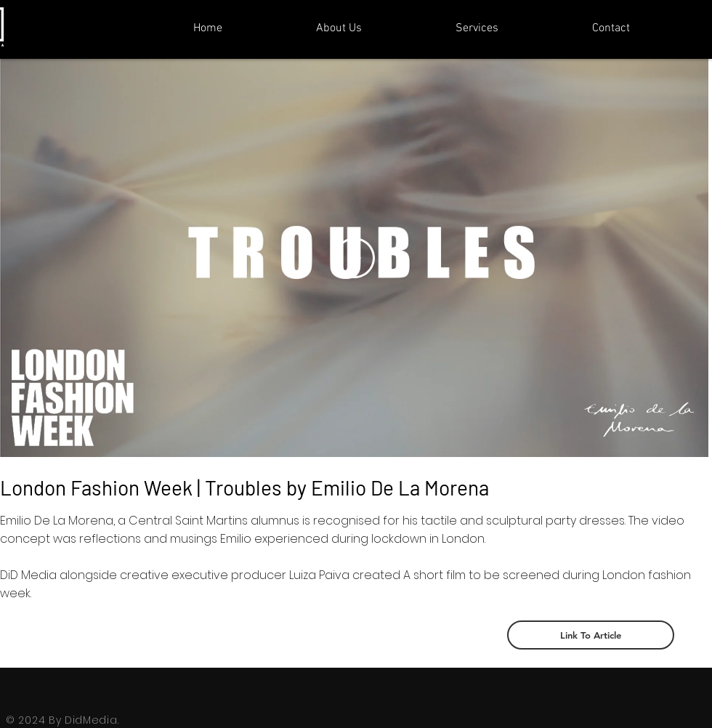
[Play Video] (355, 258)
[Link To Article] (591, 635)
